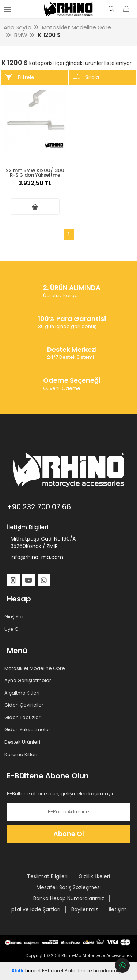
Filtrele (20, 77)
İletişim (118, 909)
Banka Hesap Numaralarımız (69, 898)
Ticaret (26, 971)
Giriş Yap (16, 617)
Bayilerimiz (85, 909)
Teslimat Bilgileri (47, 876)
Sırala (86, 77)
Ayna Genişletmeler (29, 681)
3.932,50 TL (35, 187)
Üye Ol (13, 629)
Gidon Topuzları (24, 718)
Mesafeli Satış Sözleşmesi (69, 887)
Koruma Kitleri (22, 755)
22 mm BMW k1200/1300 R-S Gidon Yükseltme (35, 172)
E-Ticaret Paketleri (64, 971)
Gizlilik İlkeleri (94, 876)
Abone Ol (69, 834)
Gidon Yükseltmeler (29, 730)
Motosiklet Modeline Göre (36, 668)
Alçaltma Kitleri (23, 693)
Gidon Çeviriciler (25, 705)
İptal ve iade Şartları (35, 909)
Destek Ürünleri (24, 742)
